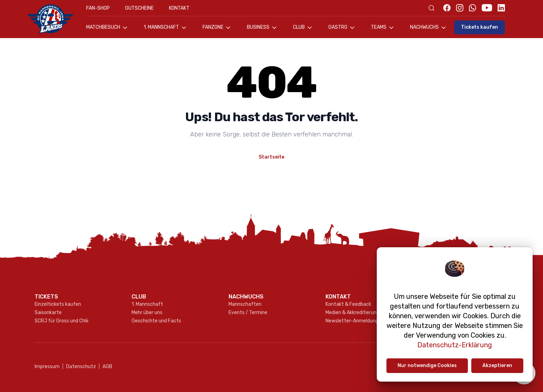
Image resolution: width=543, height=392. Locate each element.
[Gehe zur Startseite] (54, 19)
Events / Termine (248, 313)
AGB (105, 367)
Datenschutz (79, 367)
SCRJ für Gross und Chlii (61, 321)
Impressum (47, 367)
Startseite (271, 157)
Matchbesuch (107, 28)
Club (303, 28)
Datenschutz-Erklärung (455, 345)
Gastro (342, 28)
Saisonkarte (48, 313)
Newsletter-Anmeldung (352, 321)
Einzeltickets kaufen (58, 304)
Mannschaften (245, 304)
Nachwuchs (429, 28)
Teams (383, 28)
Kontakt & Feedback (348, 304)
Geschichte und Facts (156, 321)
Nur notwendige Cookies (427, 366)
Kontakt (179, 8)
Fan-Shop (98, 8)
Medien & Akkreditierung (352, 313)
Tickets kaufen (479, 27)
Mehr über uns (147, 313)
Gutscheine (139, 8)
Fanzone (217, 28)
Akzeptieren (497, 366)
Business (262, 28)
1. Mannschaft (166, 28)
